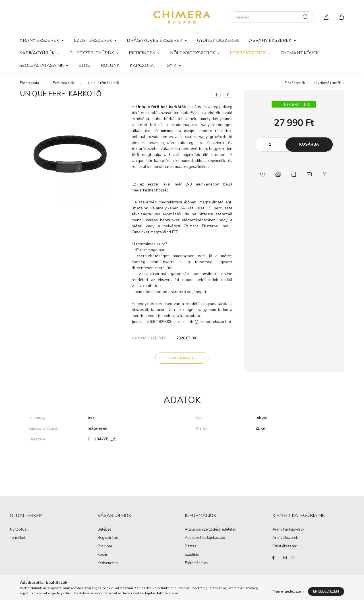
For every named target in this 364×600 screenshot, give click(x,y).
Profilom (105, 547)
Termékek (18, 538)
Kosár (103, 555)
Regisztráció (108, 538)
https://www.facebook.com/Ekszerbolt (274, 558)
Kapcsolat (143, 65)
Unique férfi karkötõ (104, 83)
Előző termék (295, 83)
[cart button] (341, 17)
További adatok (182, 358)
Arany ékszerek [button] (40, 40)
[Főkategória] (29, 83)
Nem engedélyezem (288, 593)
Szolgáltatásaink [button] (42, 65)
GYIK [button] (172, 65)
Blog (84, 65)
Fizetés (191, 547)
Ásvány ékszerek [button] (271, 40)
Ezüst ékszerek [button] (94, 40)
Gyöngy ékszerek (218, 40)
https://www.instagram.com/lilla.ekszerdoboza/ (285, 558)
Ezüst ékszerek (285, 547)
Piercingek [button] (143, 53)
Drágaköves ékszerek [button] (155, 40)
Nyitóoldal (19, 530)
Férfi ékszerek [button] (248, 53)
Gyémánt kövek (300, 53)
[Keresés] (271, 17)
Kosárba (309, 144)
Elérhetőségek (197, 563)
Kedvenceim (108, 563)
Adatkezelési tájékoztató (205, 538)
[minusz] (262, 145)
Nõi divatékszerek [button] (193, 53)
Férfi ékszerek (63, 83)
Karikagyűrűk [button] (38, 53)
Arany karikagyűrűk (288, 530)
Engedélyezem (326, 593)
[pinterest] (228, 95)
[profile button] (326, 17)
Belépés (105, 530)
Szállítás (192, 555)
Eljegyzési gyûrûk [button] (92, 53)
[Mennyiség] (270, 145)
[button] (263, 174)
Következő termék (327, 83)
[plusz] (278, 145)
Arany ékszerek (285, 538)
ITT (175, 232)
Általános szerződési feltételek (210, 530)
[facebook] (216, 95)
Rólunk (110, 65)
